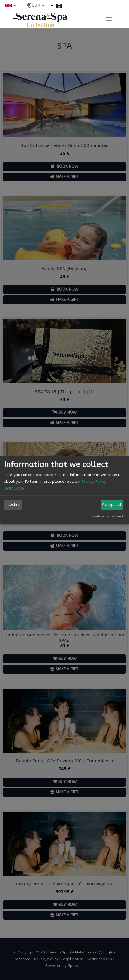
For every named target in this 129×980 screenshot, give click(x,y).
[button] (10, 5)
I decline (13, 505)
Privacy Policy (94, 481)
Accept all (112, 505)
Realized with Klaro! (108, 516)
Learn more (14, 488)
